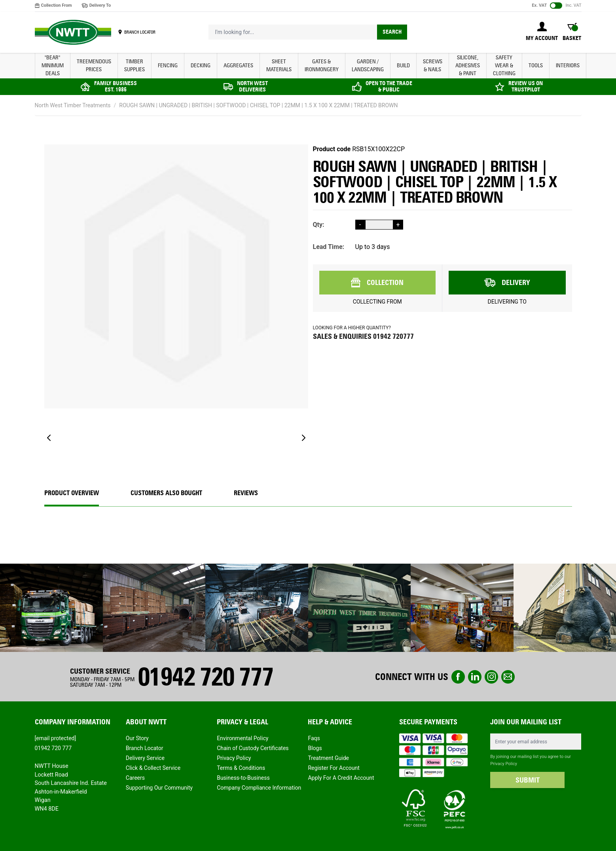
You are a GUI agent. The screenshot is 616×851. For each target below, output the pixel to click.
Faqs (314, 738)
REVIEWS (246, 493)
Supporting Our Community (159, 788)
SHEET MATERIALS (279, 66)
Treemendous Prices (94, 66)
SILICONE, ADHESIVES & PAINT (468, 66)
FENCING (168, 66)
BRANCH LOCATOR (140, 32)
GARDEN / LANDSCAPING (368, 66)
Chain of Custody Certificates (253, 748)
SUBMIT (528, 780)
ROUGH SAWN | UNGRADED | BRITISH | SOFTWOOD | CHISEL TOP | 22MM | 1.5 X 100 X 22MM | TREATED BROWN (258, 105)
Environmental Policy (243, 738)
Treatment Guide (328, 758)
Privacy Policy (234, 758)
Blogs (315, 748)
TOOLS (536, 66)
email (508, 677)
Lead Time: (329, 247)
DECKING (201, 66)
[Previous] (49, 438)
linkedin (475, 677)
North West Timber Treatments (73, 105)
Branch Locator (145, 748)
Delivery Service (145, 758)
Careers (135, 778)
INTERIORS (568, 66)
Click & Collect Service (153, 768)
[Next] (303, 438)
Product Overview (72, 493)
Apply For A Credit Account (341, 778)
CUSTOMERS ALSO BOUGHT (166, 493)
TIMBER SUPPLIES (135, 66)
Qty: (319, 225)
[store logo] (73, 32)
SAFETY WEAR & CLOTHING (504, 66)
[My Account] (542, 32)
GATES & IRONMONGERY (322, 66)
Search (392, 32)
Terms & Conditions (241, 768)
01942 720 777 (205, 677)
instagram (491, 677)
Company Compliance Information (259, 788)
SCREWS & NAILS (433, 66)
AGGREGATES (238, 66)
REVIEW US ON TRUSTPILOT (526, 86)
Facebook (458, 677)
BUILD (403, 66)
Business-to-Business (243, 778)
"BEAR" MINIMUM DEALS (53, 66)
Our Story (137, 738)
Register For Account (334, 768)
